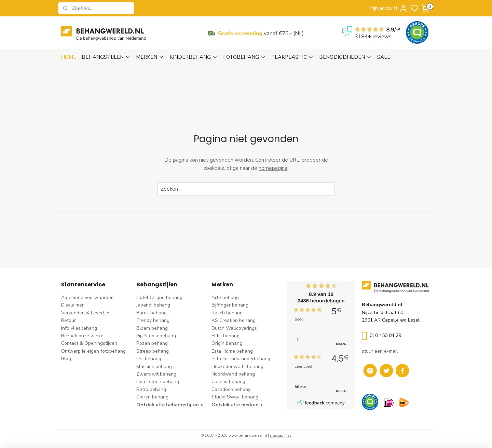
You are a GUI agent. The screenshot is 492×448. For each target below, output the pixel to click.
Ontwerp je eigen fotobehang (93, 351)
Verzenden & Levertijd (85, 313)
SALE (384, 57)
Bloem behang (152, 328)
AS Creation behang (234, 320)
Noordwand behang (233, 374)
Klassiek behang (154, 366)
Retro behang (151, 389)
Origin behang (227, 343)
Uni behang (149, 359)
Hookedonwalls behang (237, 366)
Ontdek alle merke (234, 405)
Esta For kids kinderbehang (241, 359)
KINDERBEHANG (194, 57)
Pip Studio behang (156, 336)
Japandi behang (153, 305)
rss (289, 436)
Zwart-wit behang (156, 374)
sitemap (277, 436)
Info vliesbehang (79, 328)
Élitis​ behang (225, 336)
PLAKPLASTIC (292, 57)
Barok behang (152, 313)
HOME (69, 57)
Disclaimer (72, 305)
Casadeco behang (231, 389)
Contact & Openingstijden (89, 343)
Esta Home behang (232, 351)
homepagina (273, 168)
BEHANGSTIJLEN (106, 57)
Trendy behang (153, 320)
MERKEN (150, 57)
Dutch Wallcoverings (234, 328)
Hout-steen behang (158, 382)
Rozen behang (152, 343)
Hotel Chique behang (159, 297)
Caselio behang (228, 382)
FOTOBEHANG (244, 57)
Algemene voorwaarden (87, 297)
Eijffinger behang (230, 305)
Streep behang (153, 351)
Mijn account (388, 8)
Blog (66, 359)
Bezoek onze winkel (83, 336)
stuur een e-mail (380, 351)
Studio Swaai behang (235, 397)
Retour (69, 320)
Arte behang (225, 297)
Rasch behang (227, 313)
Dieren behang (152, 397)
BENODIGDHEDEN (345, 57)
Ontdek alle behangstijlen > (170, 405)
